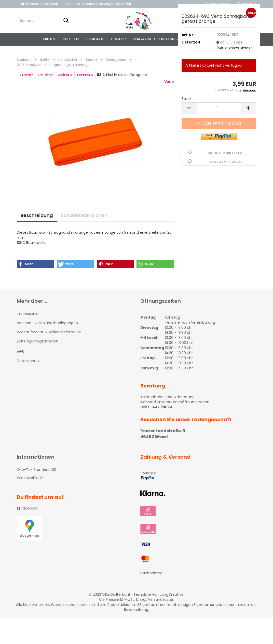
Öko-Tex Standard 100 (37, 471)
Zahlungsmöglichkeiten (38, 343)
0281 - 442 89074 (156, 409)
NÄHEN (49, 39)
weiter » (65, 77)
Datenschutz (28, 362)
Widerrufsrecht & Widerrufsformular (49, 334)
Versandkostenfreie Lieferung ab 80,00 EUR (98, 4)
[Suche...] (66, 21)
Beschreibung (37, 217)
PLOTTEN (71, 39)
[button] (36, 266)
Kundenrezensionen (84, 217)
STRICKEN (95, 39)
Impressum (27, 315)
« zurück (45, 77)
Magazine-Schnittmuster (159, 39)
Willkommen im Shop (39, 4)
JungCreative (172, 596)
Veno (169, 83)
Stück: (187, 99)
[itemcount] (219, 108)
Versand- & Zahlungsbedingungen (47, 324)
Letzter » (85, 77)
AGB (20, 353)
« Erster (26, 77)
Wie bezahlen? (30, 479)
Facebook (28, 510)
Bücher (119, 39)
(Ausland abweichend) (234, 48)
